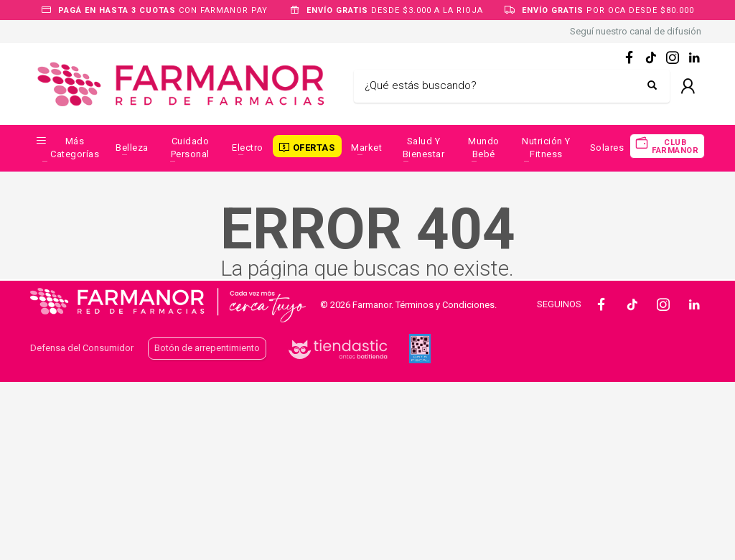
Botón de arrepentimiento (207, 348)
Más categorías (75, 148)
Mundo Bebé (484, 148)
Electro (248, 148)
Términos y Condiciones (445, 305)
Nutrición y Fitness (546, 148)
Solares (607, 148)
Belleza (132, 148)
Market (366, 148)
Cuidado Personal (190, 148)
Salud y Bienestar (424, 148)
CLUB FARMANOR (675, 146)
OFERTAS (314, 148)
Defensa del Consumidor (82, 348)
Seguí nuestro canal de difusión (636, 31)
